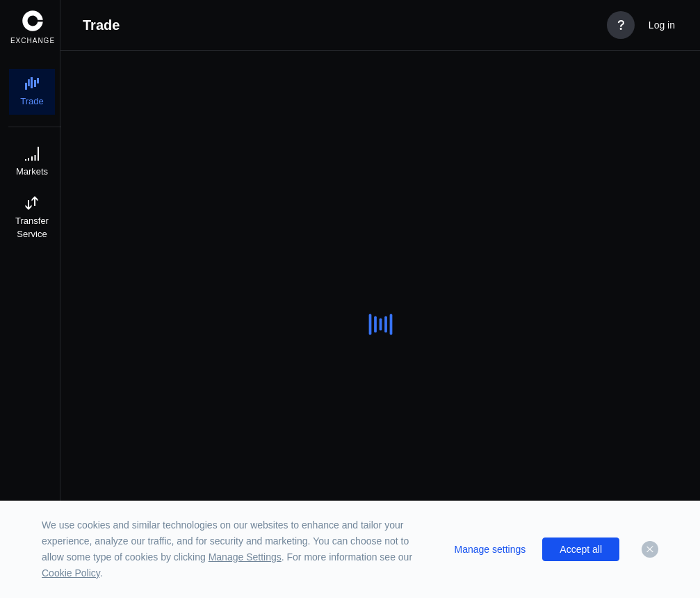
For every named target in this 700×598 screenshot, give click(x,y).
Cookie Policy (71, 573)
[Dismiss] (650, 549)
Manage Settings (245, 557)
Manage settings (490, 549)
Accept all (581, 549)
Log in (662, 25)
